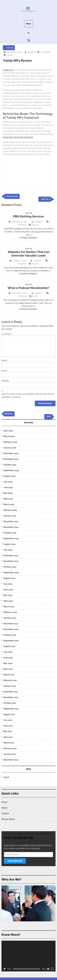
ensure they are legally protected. (18, 137)
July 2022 (8, 652)
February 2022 (10, 680)
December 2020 (11, 760)
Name (5, 360)
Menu (29, 24)
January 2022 (10, 686)
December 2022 (11, 624)
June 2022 (8, 658)
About (4, 808)
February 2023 (10, 612)
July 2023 (8, 584)
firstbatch (32, 52)
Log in (6, 777)
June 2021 (8, 726)
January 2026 (10, 448)
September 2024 (11, 538)
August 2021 (9, 714)
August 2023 (9, 578)
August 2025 (9, 476)
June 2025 (8, 487)
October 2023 (10, 567)
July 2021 (8, 720)
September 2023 (11, 573)
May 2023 (8, 595)
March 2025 (9, 504)
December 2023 (11, 556)
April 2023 (8, 601)
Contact (5, 813)
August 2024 (9, 544)
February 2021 (10, 748)
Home (4, 802)
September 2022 (11, 641)
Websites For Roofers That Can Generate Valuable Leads (29, 254)
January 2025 (10, 516)
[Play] (5, 969)
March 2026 (9, 436)
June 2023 (8, 590)
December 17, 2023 (15, 52)
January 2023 (10, 618)
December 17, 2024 (20, 293)
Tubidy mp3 (8, 70)
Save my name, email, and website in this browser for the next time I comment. (28, 395)
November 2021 (11, 697)
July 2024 (8, 550)
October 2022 (10, 635)
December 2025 (11, 453)
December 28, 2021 (20, 222)
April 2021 (8, 737)
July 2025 (8, 482)
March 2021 (9, 743)
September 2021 (11, 709)
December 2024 (11, 521)
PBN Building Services (29, 216)
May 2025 (8, 493)
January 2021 (10, 754)
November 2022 (11, 629)
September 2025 (11, 470)
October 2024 (10, 533)
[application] (28, 956)
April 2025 (8, 499)
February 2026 (10, 442)
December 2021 (11, 692)
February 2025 (10, 510)
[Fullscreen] (52, 969)
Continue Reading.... (28, 238)
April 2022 (8, 669)
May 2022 (8, 663)
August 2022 (9, 646)
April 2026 (8, 431)
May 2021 (8, 731)
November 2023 (11, 561)
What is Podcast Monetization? (28, 288)
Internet (10, 48)
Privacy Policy (8, 819)
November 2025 (11, 459)
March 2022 (9, 675)
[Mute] (48, 969)
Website (5, 381)
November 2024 (11, 527)
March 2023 (9, 607)
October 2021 (10, 703)
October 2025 (10, 465)
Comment (7, 334)
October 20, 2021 (20, 261)
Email (5, 371)
